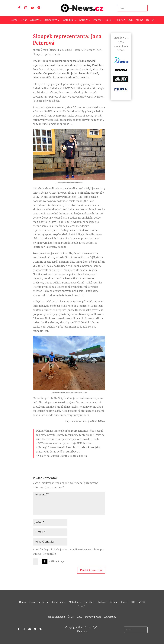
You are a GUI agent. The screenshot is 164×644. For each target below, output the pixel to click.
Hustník (77, 50)
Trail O (150, 21)
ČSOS (71, 617)
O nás (24, 21)
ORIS (79, 617)
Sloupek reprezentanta (46, 54)
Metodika (68, 21)
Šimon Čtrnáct (49, 50)
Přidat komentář (91, 570)
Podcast (98, 21)
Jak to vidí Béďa (56, 617)
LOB (130, 21)
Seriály (83, 21)
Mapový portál (93, 617)
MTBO (139, 21)
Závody (34, 21)
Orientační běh (92, 50)
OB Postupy (110, 617)
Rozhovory (51, 21)
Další (108, 21)
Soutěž (121, 21)
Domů (14, 21)
